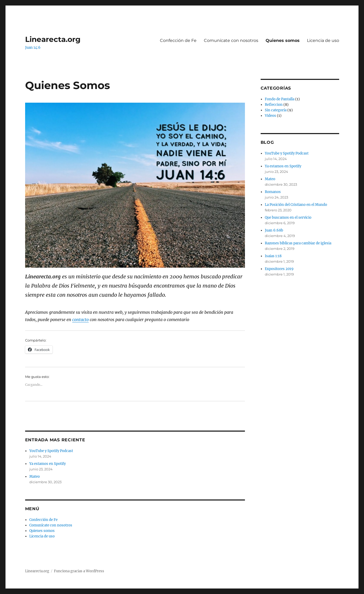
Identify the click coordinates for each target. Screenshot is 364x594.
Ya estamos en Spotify (47, 464)
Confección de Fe (178, 40)
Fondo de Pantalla (280, 99)
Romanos (273, 192)
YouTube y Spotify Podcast (51, 451)
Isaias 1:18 (273, 256)
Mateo (35, 477)
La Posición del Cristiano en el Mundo (296, 205)
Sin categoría (276, 110)
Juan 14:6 (33, 48)
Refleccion (274, 105)
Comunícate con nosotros (231, 40)
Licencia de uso (323, 40)
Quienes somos (283, 40)
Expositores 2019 (279, 269)
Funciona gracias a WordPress (79, 571)
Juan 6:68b (274, 230)
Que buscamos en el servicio (288, 218)
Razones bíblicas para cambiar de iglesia (298, 243)
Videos (270, 116)
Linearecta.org (53, 39)
